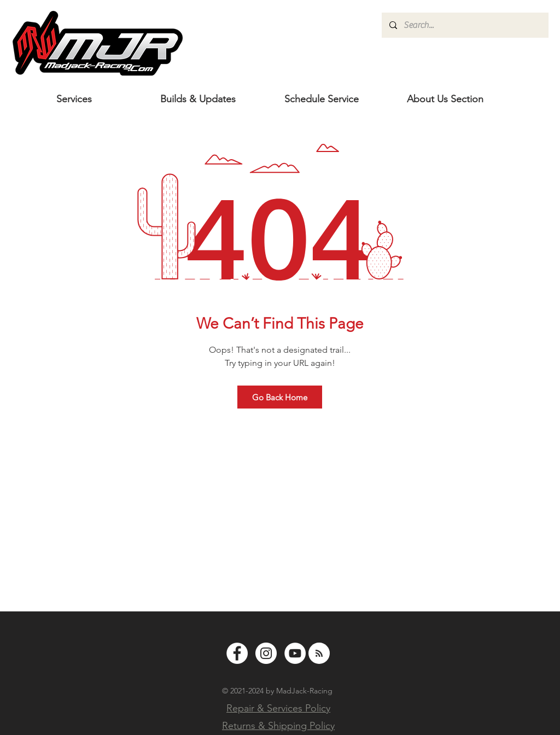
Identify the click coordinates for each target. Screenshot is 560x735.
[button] (445, 99)
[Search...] (465, 25)
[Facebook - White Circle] (237, 653)
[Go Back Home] (280, 397)
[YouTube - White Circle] (295, 653)
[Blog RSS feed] (319, 654)
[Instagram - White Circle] (266, 653)
